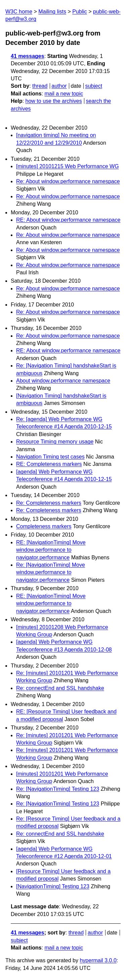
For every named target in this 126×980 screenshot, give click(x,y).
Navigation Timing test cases (50, 457)
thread (40, 86)
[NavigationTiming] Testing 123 (53, 886)
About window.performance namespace (63, 381)
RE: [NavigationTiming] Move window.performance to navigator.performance (51, 550)
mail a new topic (64, 94)
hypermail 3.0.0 (98, 960)
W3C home (19, 12)
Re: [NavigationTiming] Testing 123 (58, 789)
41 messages (28, 56)
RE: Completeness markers (49, 464)
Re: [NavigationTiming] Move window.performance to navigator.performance (51, 572)
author (59, 86)
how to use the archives (54, 101)
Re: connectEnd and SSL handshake (60, 688)
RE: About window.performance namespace (68, 220)
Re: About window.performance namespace (68, 181)
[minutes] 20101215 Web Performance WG (68, 166)
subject (94, 86)
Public (80, 12)
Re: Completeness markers (49, 503)
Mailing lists (52, 12)
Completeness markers (44, 526)
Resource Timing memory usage (55, 442)
